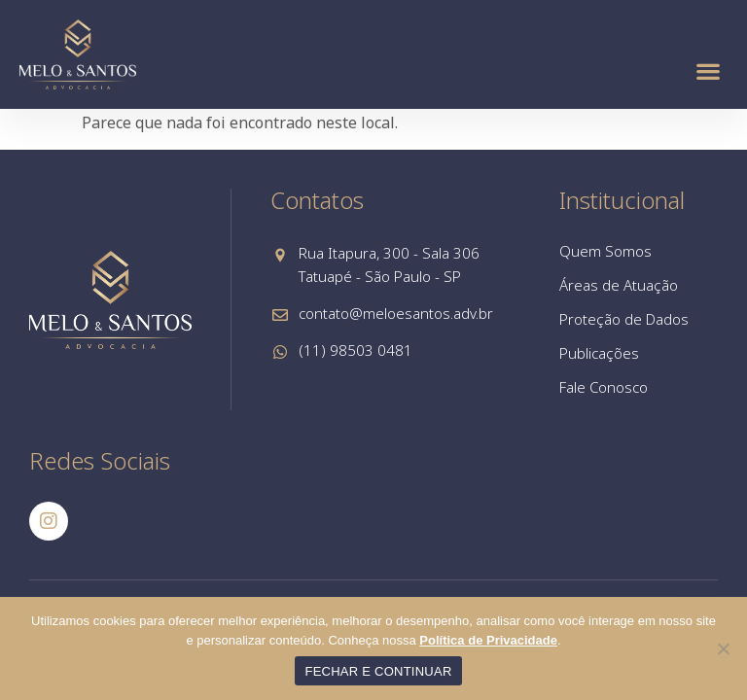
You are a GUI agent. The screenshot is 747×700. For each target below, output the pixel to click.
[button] (709, 70)
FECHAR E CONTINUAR (378, 671)
